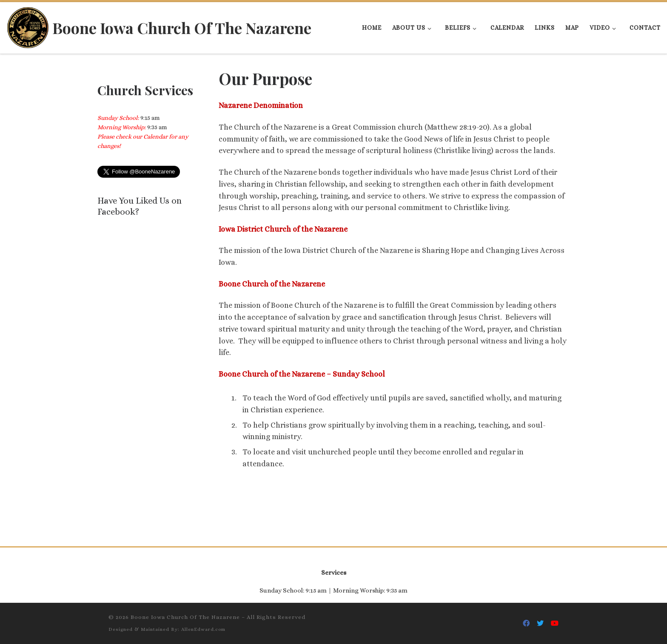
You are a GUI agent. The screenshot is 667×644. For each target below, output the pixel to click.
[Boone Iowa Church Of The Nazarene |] (28, 26)
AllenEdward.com (203, 629)
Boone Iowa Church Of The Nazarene (185, 617)
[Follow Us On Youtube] (555, 623)
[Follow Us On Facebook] (526, 623)
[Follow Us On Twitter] (540, 623)
